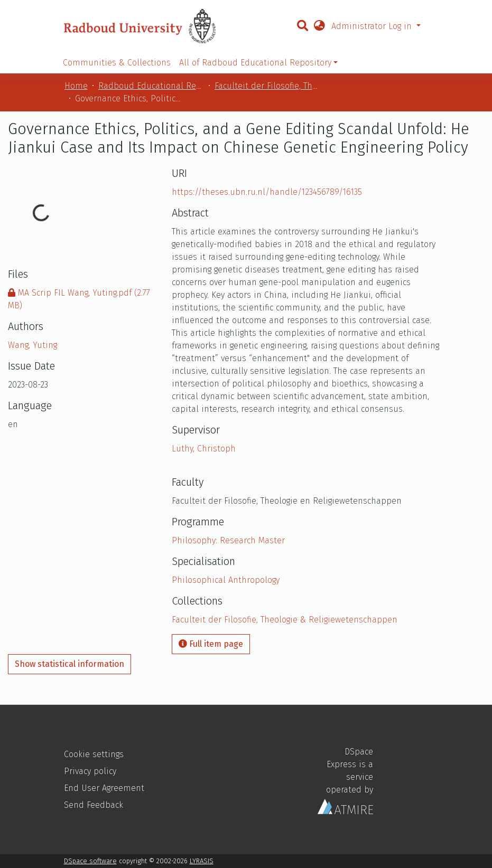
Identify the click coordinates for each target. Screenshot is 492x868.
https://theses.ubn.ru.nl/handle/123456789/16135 (267, 192)
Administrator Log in (373, 26)
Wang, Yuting (33, 345)
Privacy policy (90, 771)
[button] (319, 26)
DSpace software (90, 861)
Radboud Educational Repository (151, 86)
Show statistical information (69, 664)
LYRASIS (202, 861)
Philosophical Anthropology (226, 580)
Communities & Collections (117, 63)
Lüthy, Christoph (204, 449)
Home (76, 86)
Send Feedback (94, 805)
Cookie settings (94, 754)
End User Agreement (104, 788)
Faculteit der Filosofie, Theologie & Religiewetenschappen (267, 86)
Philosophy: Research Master (228, 540)
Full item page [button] (211, 644)
